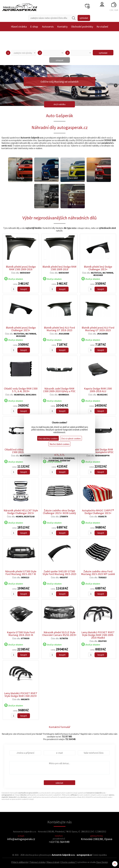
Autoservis (48, 27)
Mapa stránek (53, 862)
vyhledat (103, 53)
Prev (3, 85)
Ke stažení (102, 27)
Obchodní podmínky (82, 27)
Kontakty (62, 27)
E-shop (34, 27)
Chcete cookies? (68, 862)
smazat (60, 60)
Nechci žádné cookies (60, 444)
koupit (24, 289)
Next (116, 85)
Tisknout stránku (38, 862)
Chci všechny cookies (48, 439)
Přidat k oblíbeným (20, 862)
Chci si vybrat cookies (71, 439)
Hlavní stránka (19, 27)
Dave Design (102, 862)
